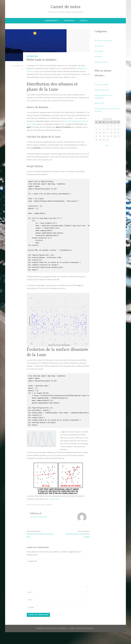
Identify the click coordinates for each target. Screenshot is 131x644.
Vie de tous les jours (101, 62)
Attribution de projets (102, 90)
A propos (84, 20)
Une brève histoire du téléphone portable (74, 546)
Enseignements (52, 20)
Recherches (69, 20)
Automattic (89, 640)
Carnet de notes (66, 7)
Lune (33, 516)
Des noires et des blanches (104, 41)
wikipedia (49, 516)
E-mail (30, 612)
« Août (107, 145)
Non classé (98, 57)
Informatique (32, 56)
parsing (37, 516)
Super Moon (55, 511)
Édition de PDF (99, 103)
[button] (36, 45)
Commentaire (32, 574)
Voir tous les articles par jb (38, 529)
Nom (30, 604)
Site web (31, 619)
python (43, 516)
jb (23, 69)
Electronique (99, 46)
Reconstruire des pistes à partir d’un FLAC (42, 546)
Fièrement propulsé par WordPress (52, 640)
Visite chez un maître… (102, 84)
